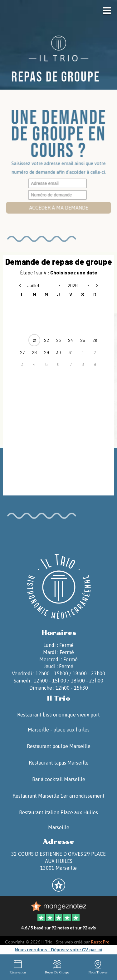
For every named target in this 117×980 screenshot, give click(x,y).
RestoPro (100, 942)
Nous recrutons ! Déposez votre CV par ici (58, 950)
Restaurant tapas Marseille (59, 763)
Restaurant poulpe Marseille (59, 746)
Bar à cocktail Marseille (59, 779)
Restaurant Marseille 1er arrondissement (58, 796)
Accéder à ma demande (58, 208)
